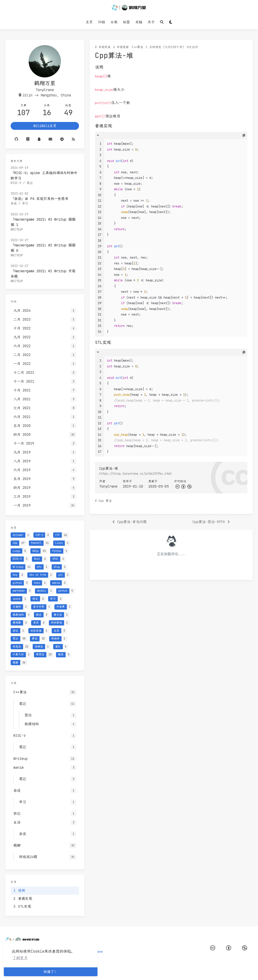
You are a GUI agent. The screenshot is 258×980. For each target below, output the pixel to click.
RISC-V (16, 183)
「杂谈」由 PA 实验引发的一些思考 (39, 199)
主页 (89, 22)
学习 (25, 203)
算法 (109, 501)
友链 (139, 22)
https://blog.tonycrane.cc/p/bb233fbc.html (136, 474)
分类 (114, 22)
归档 (102, 22)
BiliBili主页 (45, 126)
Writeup (17, 230)
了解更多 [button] (20, 958)
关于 (151, 22)
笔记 (30, 183)
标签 (126, 22)
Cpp (101, 501)
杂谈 (14, 203)
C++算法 (137, 47)
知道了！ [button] (51, 972)
